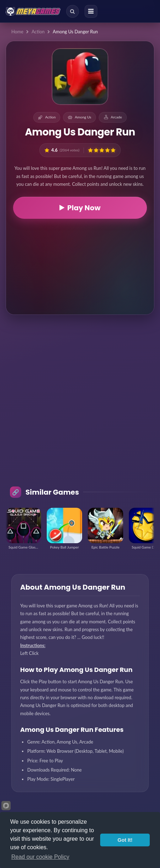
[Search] (73, 11)
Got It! (125, 840)
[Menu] (91, 11)
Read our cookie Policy (40, 857)
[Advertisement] (80, 266)
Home (17, 32)
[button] (90, 150)
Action (38, 32)
